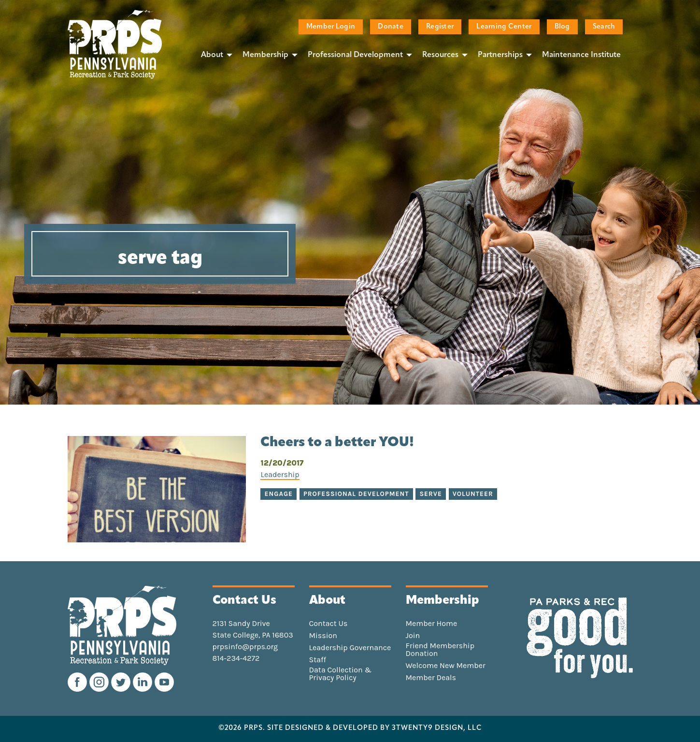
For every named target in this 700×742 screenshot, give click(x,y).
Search (604, 27)
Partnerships (500, 55)
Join (413, 636)
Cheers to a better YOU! (337, 443)
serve (431, 494)
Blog (562, 27)
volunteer (473, 494)
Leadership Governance (350, 648)
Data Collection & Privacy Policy (341, 674)
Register (440, 27)
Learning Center (504, 27)
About (212, 55)
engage (279, 494)
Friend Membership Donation (440, 650)
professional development (356, 494)
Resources (440, 55)
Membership (265, 55)
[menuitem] (214, 55)
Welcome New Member (446, 666)
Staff (318, 660)
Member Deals (431, 678)
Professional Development (355, 55)
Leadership (280, 474)
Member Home (432, 624)
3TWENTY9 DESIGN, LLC (437, 728)
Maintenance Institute (581, 55)
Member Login (331, 27)
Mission (323, 636)
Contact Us (329, 624)
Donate (391, 27)
